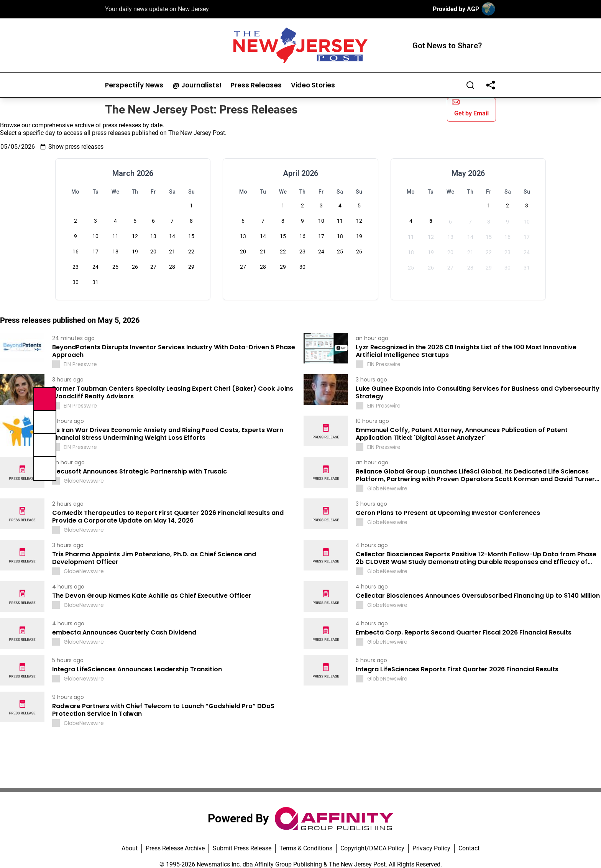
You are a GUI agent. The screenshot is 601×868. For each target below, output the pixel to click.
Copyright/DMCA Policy (372, 848)
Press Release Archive (175, 848)
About (130, 848)
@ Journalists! (197, 85)
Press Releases (256, 85)
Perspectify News (134, 85)
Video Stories (313, 85)
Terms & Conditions (306, 848)
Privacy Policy (431, 848)
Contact (469, 848)
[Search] (470, 85)
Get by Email (470, 108)
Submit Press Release (242, 848)
